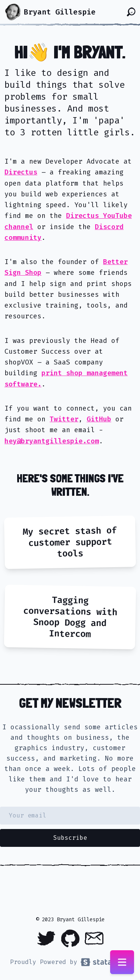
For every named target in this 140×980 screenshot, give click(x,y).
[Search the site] (131, 12)
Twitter (64, 419)
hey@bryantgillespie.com (52, 441)
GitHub (99, 419)
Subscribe (70, 838)
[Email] (94, 938)
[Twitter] (46, 938)
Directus (21, 172)
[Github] (70, 938)
